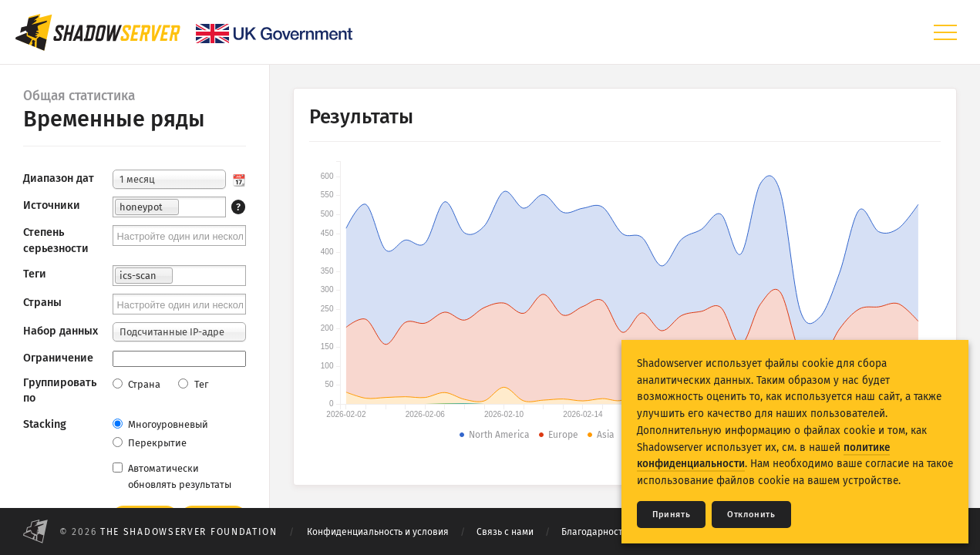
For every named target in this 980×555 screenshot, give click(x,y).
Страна (136, 384)
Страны (42, 303)
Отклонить (751, 515)
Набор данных (61, 331)
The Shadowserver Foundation (189, 532)
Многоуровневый (160, 424)
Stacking (45, 424)
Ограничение (58, 358)
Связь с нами (505, 532)
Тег (193, 384)
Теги (35, 274)
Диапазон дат (59, 178)
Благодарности (594, 532)
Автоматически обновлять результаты (172, 476)
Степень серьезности (56, 240)
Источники (52, 205)
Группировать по (60, 390)
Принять (671, 515)
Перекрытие (150, 443)
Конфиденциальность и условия (378, 532)
